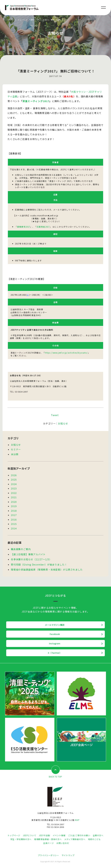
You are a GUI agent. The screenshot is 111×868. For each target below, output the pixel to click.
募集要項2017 (24, 227)
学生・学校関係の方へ (21, 839)
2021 (14, 497)
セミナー (16, 449)
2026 (14, 475)
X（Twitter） (55, 653)
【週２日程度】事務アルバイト (28, 554)
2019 (14, 506)
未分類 (15, 454)
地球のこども (94, 839)
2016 (14, 519)
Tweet (55, 415)
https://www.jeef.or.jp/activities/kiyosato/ (66, 353)
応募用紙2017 (43, 227)
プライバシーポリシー (48, 855)
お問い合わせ (63, 843)
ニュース (21, 20)
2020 (14, 502)
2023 (14, 488)
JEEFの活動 (44, 835)
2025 (14, 480)
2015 (14, 524)
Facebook (55, 634)
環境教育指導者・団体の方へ (48, 839)
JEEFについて (30, 835)
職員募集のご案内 (21, 549)
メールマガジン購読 (55, 625)
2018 (14, 511)
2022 (14, 493)
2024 (14, 484)
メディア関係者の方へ (75, 839)
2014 (14, 528)
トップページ (9, 20)
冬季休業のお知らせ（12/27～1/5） (31, 559)
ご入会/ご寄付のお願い (79, 835)
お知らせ (63, 423)
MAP (77, 820)
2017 (14, 515)
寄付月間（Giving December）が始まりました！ (39, 565)
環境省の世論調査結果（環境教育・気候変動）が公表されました (47, 570)
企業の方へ (98, 835)
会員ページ (48, 843)
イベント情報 (59, 835)
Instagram (55, 643)
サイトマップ (68, 855)
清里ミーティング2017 (36, 101)
